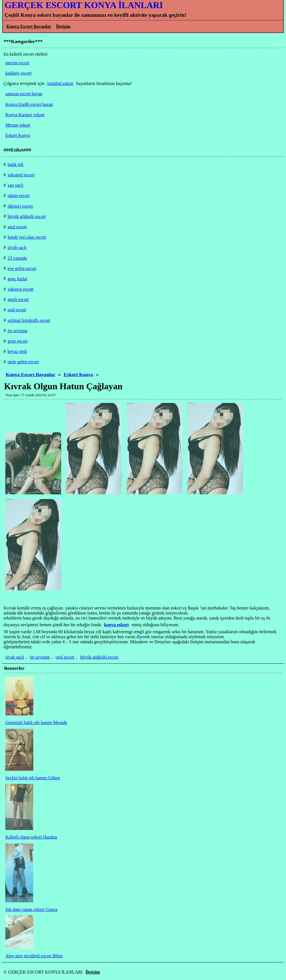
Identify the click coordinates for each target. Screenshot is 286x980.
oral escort (65, 657)
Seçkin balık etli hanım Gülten (33, 778)
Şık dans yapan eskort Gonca (31, 909)
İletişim (63, 26)
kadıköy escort (18, 73)
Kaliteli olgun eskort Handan (31, 837)
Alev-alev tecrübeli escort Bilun (34, 956)
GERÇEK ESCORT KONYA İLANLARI (84, 5)
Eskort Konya (78, 374)
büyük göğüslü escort (99, 657)
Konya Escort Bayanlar (29, 26)
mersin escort (17, 63)
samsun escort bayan (24, 94)
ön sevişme (40, 657)
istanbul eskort (60, 83)
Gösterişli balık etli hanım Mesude (36, 722)
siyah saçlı (15, 657)
